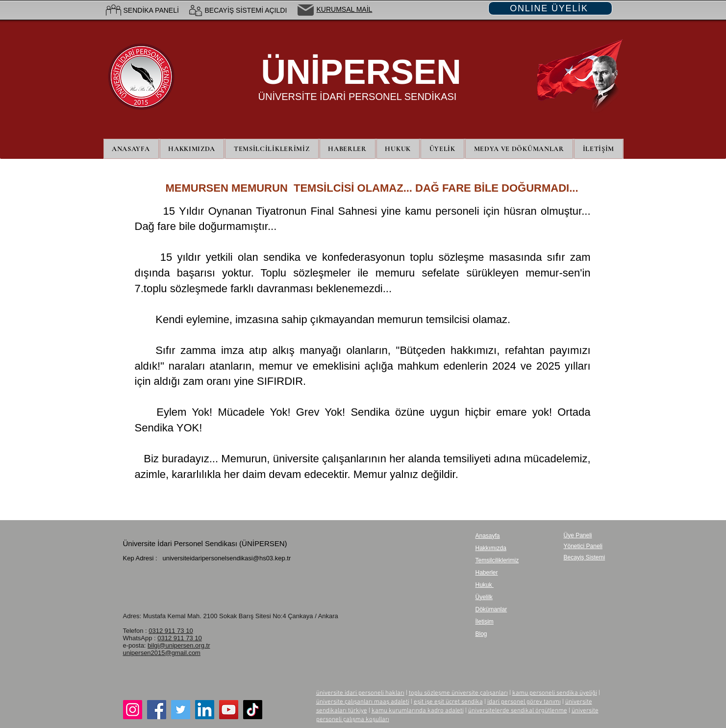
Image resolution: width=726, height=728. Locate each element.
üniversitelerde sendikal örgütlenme (518, 711)
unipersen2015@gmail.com (162, 653)
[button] (442, 149)
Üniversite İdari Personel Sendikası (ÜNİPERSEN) (205, 543)
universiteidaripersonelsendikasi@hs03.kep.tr (226, 558)
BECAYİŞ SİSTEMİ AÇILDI (246, 10)
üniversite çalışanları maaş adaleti (363, 702)
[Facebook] (157, 710)
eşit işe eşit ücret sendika (448, 702)
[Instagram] (133, 710)
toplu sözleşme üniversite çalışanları (458, 693)
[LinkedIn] (205, 710)
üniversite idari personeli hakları (360, 693)
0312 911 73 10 (171, 631)
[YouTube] (229, 710)
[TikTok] (253, 710)
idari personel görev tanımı (524, 702)
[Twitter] (181, 710)
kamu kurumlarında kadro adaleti (418, 711)
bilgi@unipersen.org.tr (179, 645)
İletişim (485, 622)
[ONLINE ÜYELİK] (550, 8)
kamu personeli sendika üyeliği (555, 693)
